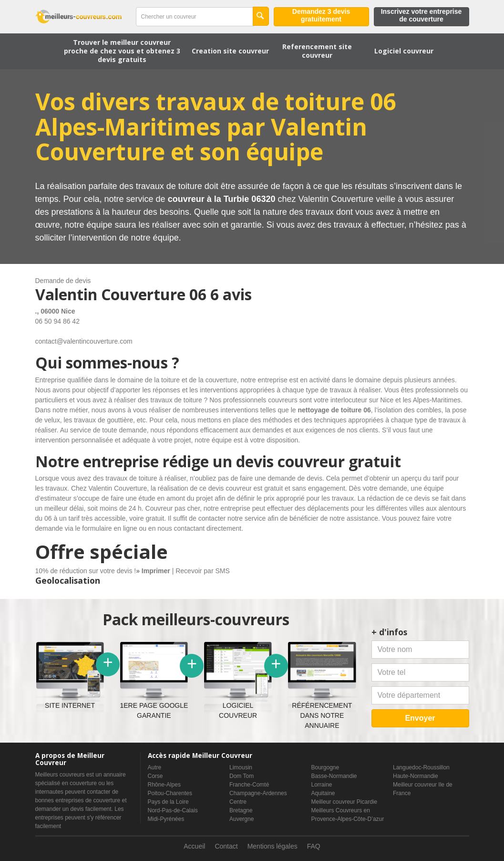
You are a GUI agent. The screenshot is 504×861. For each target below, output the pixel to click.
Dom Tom (242, 776)
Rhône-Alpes (164, 785)
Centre (238, 802)
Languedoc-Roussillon (421, 767)
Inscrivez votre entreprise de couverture (422, 15)
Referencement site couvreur (317, 51)
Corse (155, 776)
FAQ (314, 846)
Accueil (194, 846)
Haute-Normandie (416, 776)
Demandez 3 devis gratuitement (321, 15)
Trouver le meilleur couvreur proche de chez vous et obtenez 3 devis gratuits (122, 51)
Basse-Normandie (334, 776)
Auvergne (242, 819)
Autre (155, 767)
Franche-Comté (249, 785)
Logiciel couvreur (404, 51)
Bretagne (241, 810)
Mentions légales (273, 846)
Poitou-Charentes (170, 793)
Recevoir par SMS (203, 571)
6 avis (231, 294)
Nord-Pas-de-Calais (173, 810)
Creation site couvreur (230, 51)
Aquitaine (323, 793)
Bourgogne (325, 767)
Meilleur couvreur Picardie (345, 802)
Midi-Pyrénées (166, 819)
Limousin (241, 767)
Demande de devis (63, 281)
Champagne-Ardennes (258, 793)
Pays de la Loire (168, 802)
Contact (226, 846)
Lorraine (322, 785)
